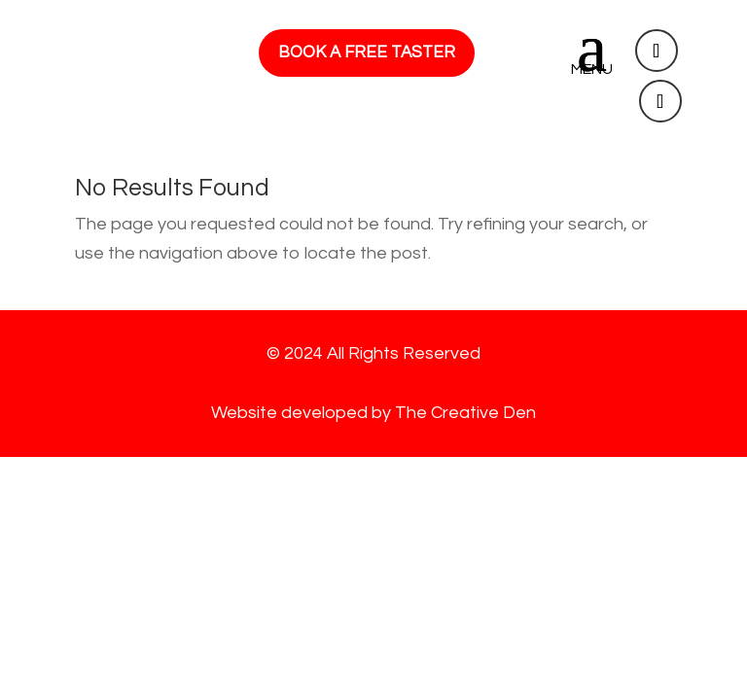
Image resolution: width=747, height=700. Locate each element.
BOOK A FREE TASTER (367, 52)
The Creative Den (465, 413)
